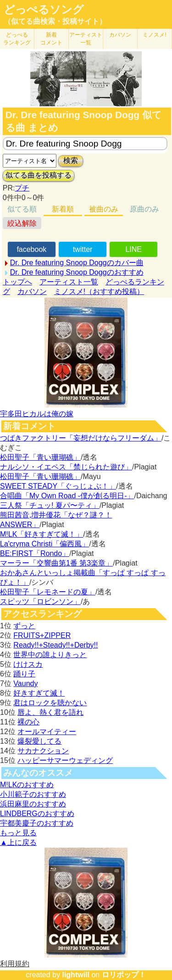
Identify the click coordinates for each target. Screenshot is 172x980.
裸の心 (28, 722)
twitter (83, 249)
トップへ (17, 282)
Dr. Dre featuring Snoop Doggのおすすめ (77, 272)
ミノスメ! (154, 35)
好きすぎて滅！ (39, 693)
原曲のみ (144, 209)
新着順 (63, 209)
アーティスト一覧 (69, 282)
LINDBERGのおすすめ (37, 814)
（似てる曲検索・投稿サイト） (55, 21)
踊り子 (24, 674)
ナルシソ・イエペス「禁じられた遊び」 (66, 467)
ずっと (24, 626)
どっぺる (17, 39)
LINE (133, 249)
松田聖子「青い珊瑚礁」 (40, 457)
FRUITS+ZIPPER (42, 635)
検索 (71, 161)
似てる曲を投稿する (39, 175)
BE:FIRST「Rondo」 (35, 553)
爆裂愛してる (39, 741)
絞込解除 (22, 223)
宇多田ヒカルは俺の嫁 (37, 414)
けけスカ (28, 664)
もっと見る (18, 833)
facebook (31, 249)
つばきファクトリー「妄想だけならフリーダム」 (81, 438)
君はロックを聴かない (50, 703)
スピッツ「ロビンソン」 (40, 602)
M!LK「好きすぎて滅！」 (42, 534)
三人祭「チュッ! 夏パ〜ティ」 (50, 505)
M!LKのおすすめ (27, 785)
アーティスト (86, 39)
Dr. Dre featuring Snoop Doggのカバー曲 (77, 263)
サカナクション (43, 751)
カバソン (120, 35)
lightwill (76, 975)
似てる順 (22, 209)
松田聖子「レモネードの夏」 (48, 592)
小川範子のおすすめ (33, 794)
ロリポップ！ (124, 975)
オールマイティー (47, 732)
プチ (22, 188)
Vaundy (25, 683)
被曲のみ (104, 209)
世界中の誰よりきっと (50, 655)
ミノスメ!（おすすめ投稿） (99, 291)
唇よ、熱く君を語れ (50, 712)
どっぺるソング (44, 10)
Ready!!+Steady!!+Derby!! (55, 645)
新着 (51, 39)
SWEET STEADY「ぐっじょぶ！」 (58, 486)
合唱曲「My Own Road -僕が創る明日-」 (67, 496)
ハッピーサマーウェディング (65, 760)
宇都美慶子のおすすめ (37, 823)
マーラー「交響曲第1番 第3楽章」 (56, 563)
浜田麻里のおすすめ (33, 804)
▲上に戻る (18, 842)
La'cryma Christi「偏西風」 (44, 544)
